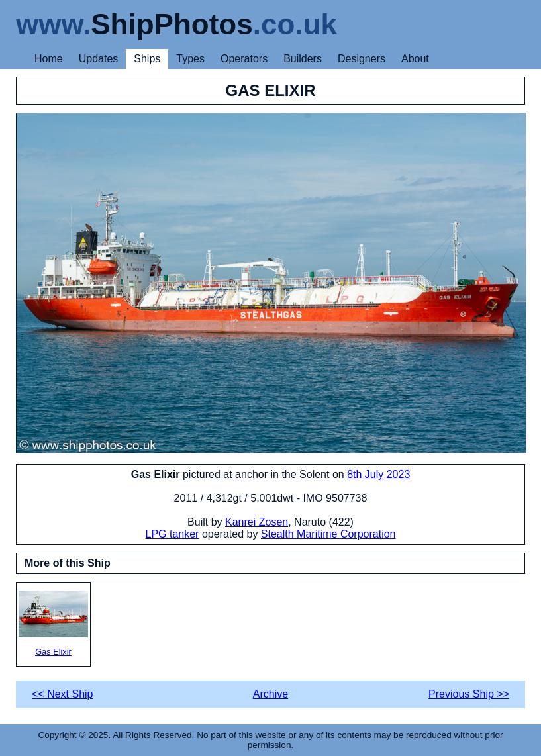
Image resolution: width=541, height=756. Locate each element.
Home (49, 59)
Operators (244, 59)
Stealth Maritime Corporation (328, 534)
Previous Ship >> (469, 694)
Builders (303, 59)
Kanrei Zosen (257, 522)
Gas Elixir (53, 624)
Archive (270, 694)
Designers (362, 59)
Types (190, 59)
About (415, 59)
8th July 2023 (378, 474)
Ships (147, 59)
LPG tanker (172, 534)
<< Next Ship (63, 694)
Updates (99, 59)
